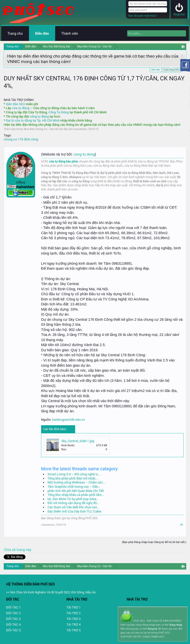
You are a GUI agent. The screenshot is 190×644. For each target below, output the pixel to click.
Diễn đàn (156, 70)
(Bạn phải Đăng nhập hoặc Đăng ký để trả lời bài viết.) (154, 542)
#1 (182, 525)
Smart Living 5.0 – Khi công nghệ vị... (74, 474)
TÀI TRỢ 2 (74, 613)
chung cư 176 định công (21, 139)
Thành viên (70, 33)
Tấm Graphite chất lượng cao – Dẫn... (74, 487)
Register (179, 14)
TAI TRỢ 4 (74, 625)
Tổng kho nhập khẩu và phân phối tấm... (76, 495)
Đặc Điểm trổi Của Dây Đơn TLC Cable (74, 511)
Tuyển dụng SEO (171, 69)
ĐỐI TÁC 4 (13, 625)
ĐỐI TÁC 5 (13, 630)
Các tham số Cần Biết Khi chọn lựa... (73, 507)
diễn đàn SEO (15, 104)
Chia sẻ (10, 550)
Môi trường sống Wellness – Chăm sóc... (76, 482)
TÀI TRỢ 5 (74, 630)
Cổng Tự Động (58, 112)
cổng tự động (39, 116)
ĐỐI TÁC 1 (13, 607)
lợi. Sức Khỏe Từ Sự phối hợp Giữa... (73, 499)
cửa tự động (21, 108)
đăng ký (152, 629)
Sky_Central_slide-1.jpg (78, 441)
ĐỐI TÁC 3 (13, 619)
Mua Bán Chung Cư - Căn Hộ (41, 129)
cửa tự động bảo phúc (64, 161)
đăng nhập (176, 625)
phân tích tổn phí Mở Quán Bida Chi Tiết (76, 491)
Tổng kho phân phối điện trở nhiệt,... (73, 478)
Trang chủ (15, 33)
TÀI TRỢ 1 (74, 607)
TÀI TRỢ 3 (74, 619)
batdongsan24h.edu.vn (69, 420)
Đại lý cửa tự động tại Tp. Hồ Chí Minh (33, 120)
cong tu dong (84, 154)
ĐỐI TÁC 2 (13, 613)
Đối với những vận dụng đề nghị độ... (73, 503)
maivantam (80, 129)
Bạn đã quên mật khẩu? (143, 16)
